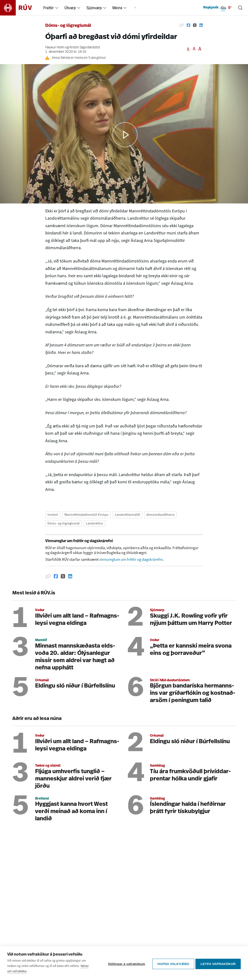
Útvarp (70, 8)
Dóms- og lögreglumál (68, 26)
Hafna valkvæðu (172, 963)
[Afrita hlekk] (182, 25)
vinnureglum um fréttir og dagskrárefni (131, 559)
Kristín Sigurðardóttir (85, 48)
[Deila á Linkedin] (201, 25)
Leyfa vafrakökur (218, 963)
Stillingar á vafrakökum (125, 963)
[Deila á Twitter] (195, 25)
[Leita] (240, 8)
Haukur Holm (55, 48)
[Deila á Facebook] (188, 25)
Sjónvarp (94, 8)
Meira (117, 8)
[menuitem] (57, 8)
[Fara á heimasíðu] (20, 8)
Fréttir (49, 8)
